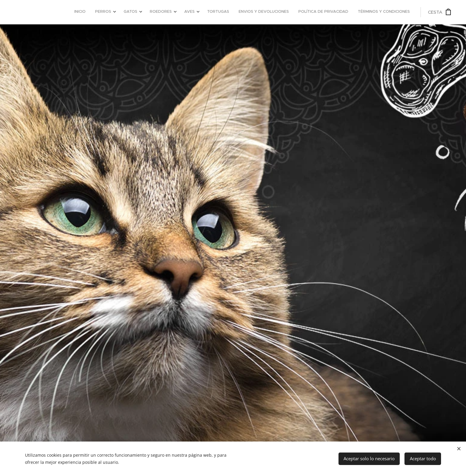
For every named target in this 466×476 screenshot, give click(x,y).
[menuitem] (323, 12)
